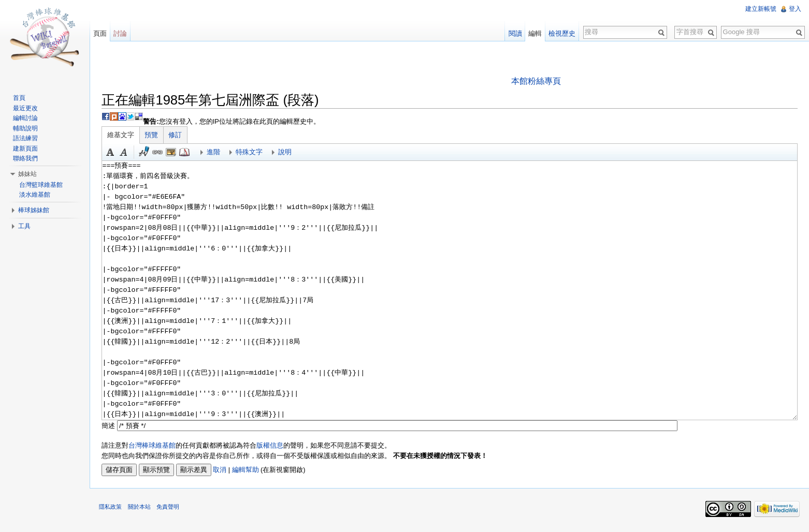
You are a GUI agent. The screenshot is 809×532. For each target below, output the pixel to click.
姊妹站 (28, 174)
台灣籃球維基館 (42, 185)
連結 (160, 153)
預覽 (154, 135)
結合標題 (174, 153)
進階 (216, 152)
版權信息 (272, 446)
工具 (25, 226)
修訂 (178, 135)
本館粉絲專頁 (537, 81)
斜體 (126, 153)
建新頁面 (26, 149)
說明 (287, 152)
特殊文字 (252, 152)
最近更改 (26, 108)
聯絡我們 (26, 158)
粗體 (113, 153)
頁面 (102, 33)
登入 (794, 9)
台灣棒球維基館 (155, 446)
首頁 (20, 98)
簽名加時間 (147, 153)
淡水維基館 (36, 195)
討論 (122, 33)
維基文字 (123, 135)
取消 (222, 470)
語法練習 (26, 138)
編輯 (534, 33)
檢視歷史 (561, 33)
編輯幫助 (248, 470)
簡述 (111, 426)
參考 (187, 153)
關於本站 (141, 509)
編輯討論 (26, 118)
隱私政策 (113, 509)
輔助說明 (26, 128)
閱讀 (514, 33)
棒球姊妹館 (35, 210)
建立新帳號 (760, 9)
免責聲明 (170, 509)
